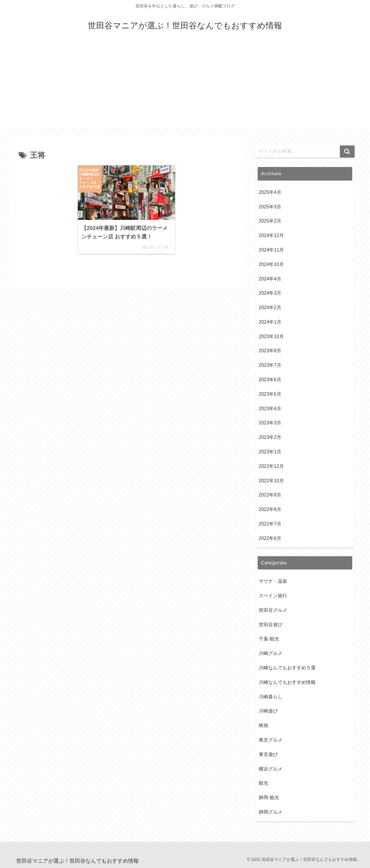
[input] (305, 151)
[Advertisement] (185, 86)
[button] (347, 151)
